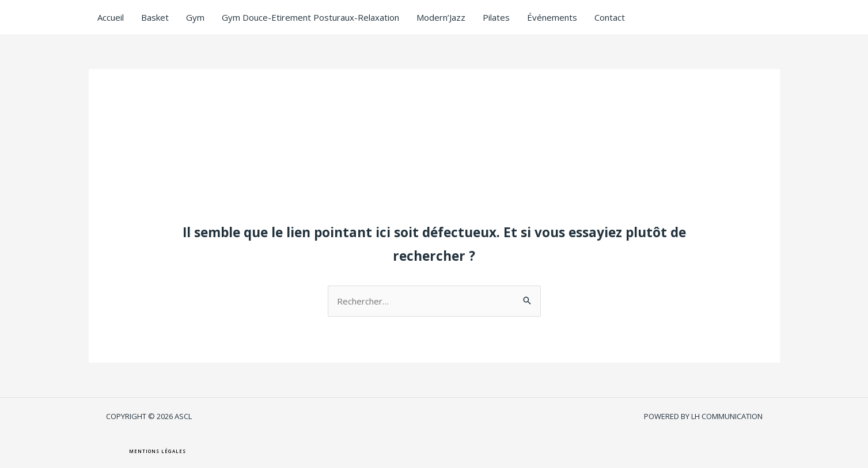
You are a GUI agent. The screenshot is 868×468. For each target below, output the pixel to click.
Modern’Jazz (441, 17)
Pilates (496, 17)
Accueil (111, 17)
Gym (195, 17)
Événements (552, 17)
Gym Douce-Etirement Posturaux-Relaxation (310, 17)
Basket (155, 17)
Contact (610, 17)
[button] (158, 451)
